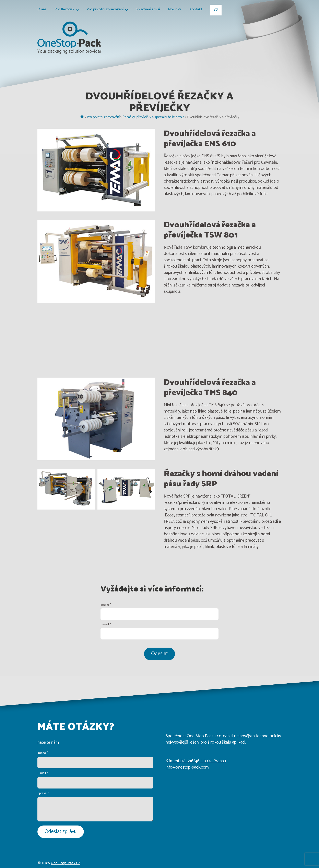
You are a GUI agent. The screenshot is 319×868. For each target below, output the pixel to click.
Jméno (106, 605)
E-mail (106, 624)
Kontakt (196, 10)
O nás (42, 10)
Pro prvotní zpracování (105, 10)
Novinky (175, 10)
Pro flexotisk (64, 10)
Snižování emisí (148, 10)
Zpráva (43, 793)
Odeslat (159, 654)
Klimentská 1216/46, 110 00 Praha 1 (196, 761)
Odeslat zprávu (61, 832)
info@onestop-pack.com (187, 767)
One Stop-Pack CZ (66, 863)
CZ (216, 10)
